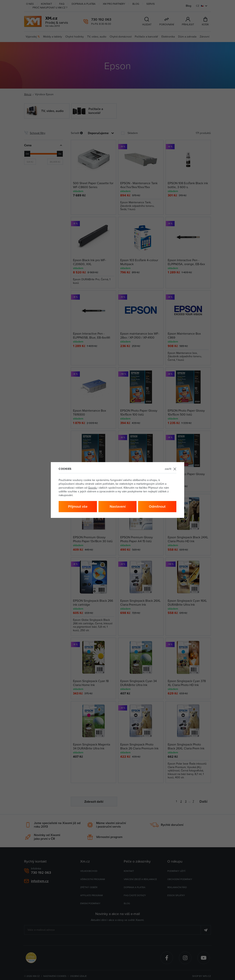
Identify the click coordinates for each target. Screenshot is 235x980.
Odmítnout (157, 506)
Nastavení (118, 506)
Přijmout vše (78, 506)
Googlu (92, 488)
